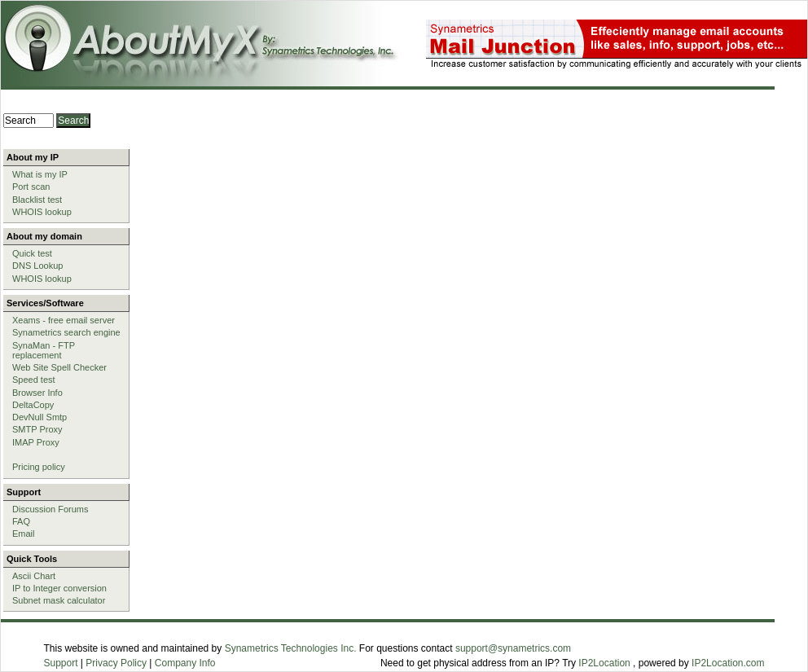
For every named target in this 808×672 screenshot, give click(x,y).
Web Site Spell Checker (59, 367)
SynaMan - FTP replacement (44, 350)
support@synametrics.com (513, 648)
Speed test (34, 380)
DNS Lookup (37, 266)
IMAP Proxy (36, 442)
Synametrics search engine (66, 332)
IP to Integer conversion (59, 588)
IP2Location (604, 663)
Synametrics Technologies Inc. (291, 648)
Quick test (32, 253)
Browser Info (37, 393)
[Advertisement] (405, 206)
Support (61, 663)
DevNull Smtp (40, 417)
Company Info (185, 663)
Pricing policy (39, 467)
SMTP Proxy (37, 429)
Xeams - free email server (64, 320)
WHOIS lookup (42, 212)
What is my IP (40, 174)
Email (24, 534)
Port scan (31, 187)
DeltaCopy (33, 405)
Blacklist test (37, 200)
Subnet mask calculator (59, 600)
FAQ (21, 521)
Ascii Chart (34, 576)
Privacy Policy (116, 663)
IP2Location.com (728, 663)
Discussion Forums (50, 509)
